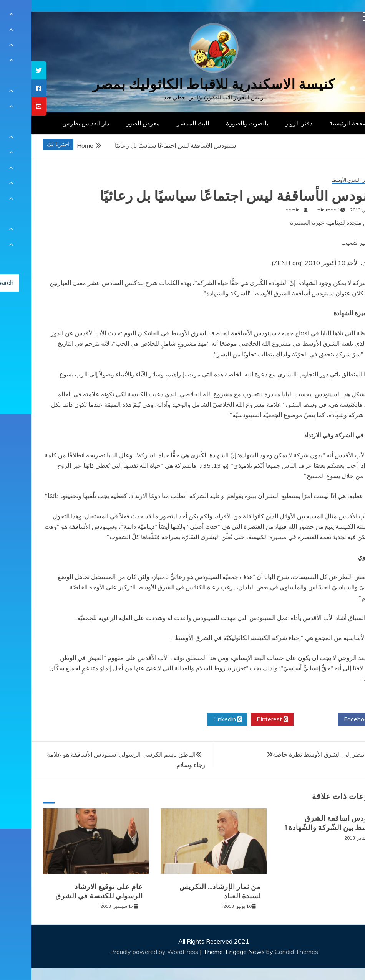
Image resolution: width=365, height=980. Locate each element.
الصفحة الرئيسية (319, 123)
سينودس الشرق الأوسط (324, 181)
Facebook (329, 719)
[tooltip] (8, 70)
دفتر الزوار (268, 123)
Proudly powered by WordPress (124, 952)
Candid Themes (265, 952)
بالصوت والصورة (216, 123)
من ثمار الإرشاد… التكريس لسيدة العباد (189, 891)
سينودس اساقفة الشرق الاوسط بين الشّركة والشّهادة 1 (301, 823)
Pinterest (241, 719)
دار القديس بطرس (55, 123)
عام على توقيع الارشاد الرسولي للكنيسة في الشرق (68, 891)
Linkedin (196, 719)
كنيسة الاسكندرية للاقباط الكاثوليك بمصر (183, 84)
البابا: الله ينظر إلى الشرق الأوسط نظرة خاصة (299, 754)
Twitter (285, 719)
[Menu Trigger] (336, 16)
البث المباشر (162, 123)
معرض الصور (112, 123)
